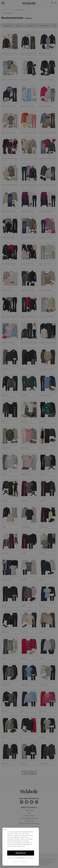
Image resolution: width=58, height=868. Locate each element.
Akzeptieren (21, 853)
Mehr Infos (21, 858)
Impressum (16, 862)
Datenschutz (25, 862)
